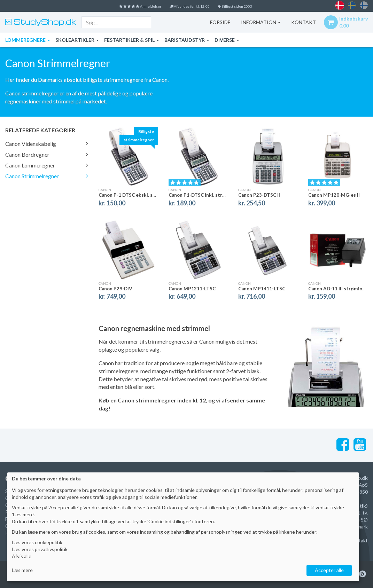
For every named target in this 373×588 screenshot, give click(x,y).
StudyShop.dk (44, 22)
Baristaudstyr (187, 40)
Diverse (227, 40)
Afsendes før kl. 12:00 (191, 6)
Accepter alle (329, 570)
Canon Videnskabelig (47, 144)
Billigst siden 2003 (248, 6)
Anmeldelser (128, 6)
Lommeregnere (28, 40)
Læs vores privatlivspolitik (40, 549)
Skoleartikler (77, 40)
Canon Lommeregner (47, 165)
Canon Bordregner (47, 154)
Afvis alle (22, 556)
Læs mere (22, 570)
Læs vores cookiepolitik (37, 542)
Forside (214, 22)
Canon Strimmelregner (47, 176)
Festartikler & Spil (132, 40)
